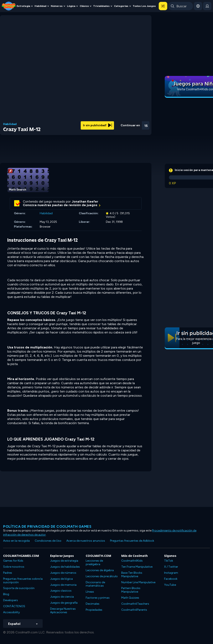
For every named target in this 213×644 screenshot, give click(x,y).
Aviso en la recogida (16, 541)
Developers (11, 600)
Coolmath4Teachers (135, 604)
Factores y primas (98, 598)
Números (57, 6)
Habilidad (40, 6)
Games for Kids (13, 561)
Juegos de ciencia (62, 597)
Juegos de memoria (63, 585)
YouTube (170, 585)
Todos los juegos (144, 6)
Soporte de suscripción (19, 588)
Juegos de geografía (64, 603)
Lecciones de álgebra (100, 570)
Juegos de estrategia (64, 561)
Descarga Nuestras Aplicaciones (63, 611)
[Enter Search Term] (181, 6)
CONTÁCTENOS (14, 606)
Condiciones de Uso (48, 541)
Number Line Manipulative (138, 582)
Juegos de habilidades (65, 567)
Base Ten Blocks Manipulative (132, 575)
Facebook (171, 579)
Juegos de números (63, 573)
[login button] (207, 6)
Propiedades (94, 610)
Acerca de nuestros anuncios (86, 541)
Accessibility (11, 612)
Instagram (171, 573)
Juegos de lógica (61, 579)
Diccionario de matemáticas (95, 584)
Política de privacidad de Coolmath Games (47, 526)
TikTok (169, 561)
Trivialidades (101, 6)
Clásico (84, 6)
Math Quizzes (130, 598)
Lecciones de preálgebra (94, 562)
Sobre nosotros (14, 567)
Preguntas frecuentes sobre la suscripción (23, 581)
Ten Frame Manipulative (137, 567)
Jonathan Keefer (85, 202)
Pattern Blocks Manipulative (131, 590)
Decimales (93, 604)
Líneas (90, 592)
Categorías (121, 6)
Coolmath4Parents (134, 610)
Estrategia (23, 6)
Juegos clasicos (61, 591)
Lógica (71, 6)
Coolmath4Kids (132, 561)
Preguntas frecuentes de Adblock (132, 541)
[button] (163, 6)
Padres (8, 573)
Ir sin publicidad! (97, 125)
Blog (6, 594)
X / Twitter (171, 567)
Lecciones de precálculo (102, 576)
